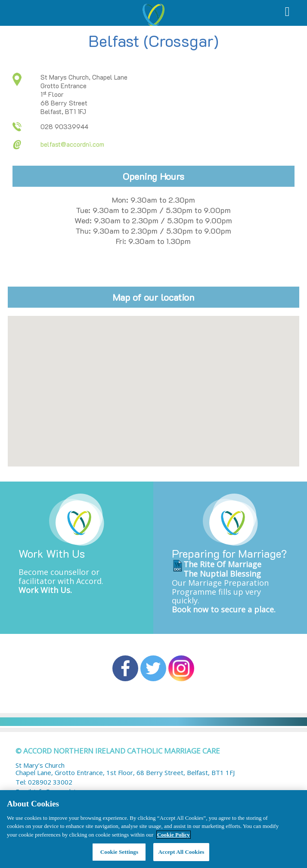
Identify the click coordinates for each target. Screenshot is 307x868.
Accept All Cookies (181, 852)
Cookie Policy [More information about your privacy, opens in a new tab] (174, 835)
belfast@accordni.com (72, 144)
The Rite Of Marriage (222, 564)
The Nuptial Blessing (222, 574)
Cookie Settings (119, 852)
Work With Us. (45, 590)
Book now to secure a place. (224, 609)
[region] (153, 829)
